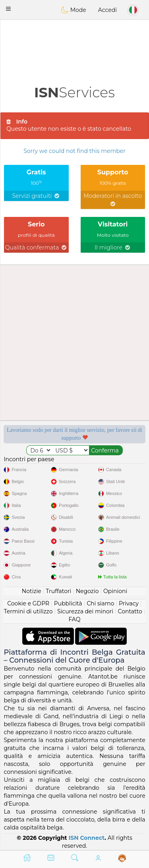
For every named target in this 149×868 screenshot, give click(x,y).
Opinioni (115, 591)
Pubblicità (68, 603)
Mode (74, 10)
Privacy (129, 603)
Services (74, 92)
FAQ (74, 619)
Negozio (87, 591)
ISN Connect (87, 838)
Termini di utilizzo (28, 611)
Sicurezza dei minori (85, 611)
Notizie (32, 591)
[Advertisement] (74, 42)
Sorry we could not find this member (74, 151)
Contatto (130, 611)
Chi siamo (100, 603)
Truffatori (58, 591)
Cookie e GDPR (28, 603)
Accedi (107, 10)
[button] (8, 9)
